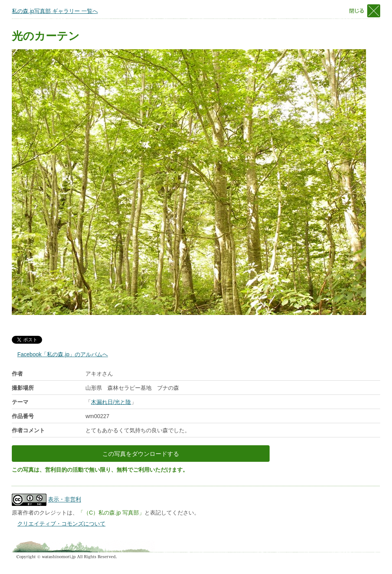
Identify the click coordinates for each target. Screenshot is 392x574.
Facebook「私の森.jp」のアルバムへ (63, 354)
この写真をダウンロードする (141, 454)
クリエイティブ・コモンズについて (61, 524)
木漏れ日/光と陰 (111, 402)
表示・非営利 (65, 500)
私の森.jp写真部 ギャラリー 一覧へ (55, 11)
